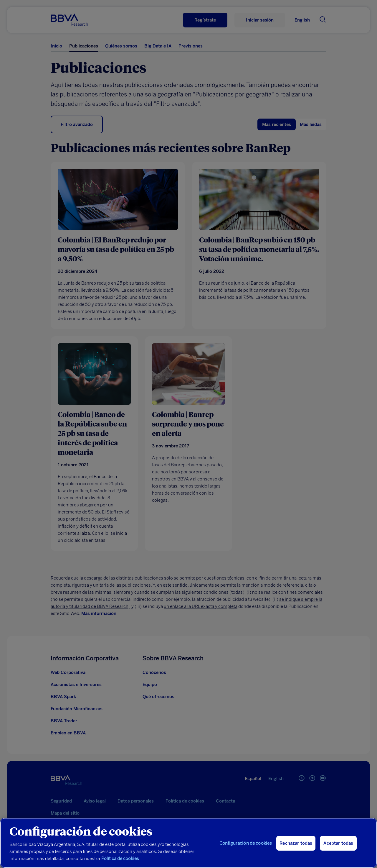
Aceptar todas (338, 843)
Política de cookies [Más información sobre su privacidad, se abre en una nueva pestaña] (120, 859)
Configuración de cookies (246, 843)
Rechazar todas (296, 843)
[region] (188, 843)
